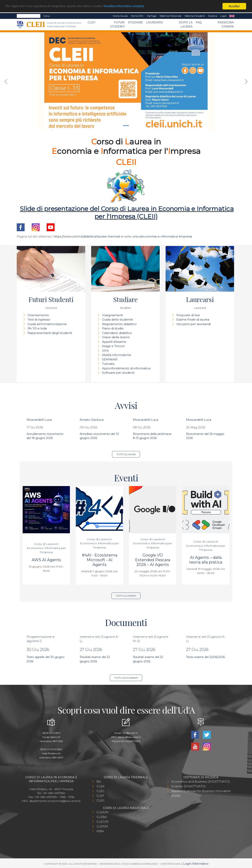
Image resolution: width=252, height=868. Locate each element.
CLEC (101, 791)
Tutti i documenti (126, 678)
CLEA (101, 786)
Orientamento (38, 315)
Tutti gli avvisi (126, 454)
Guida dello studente (118, 319)
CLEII (91, 22)
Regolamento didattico (119, 324)
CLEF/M (102, 826)
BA (99, 782)
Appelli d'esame (114, 342)
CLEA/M (102, 812)
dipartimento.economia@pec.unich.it (55, 801)
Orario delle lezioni (116, 337)
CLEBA (102, 817)
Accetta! (234, 6)
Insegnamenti (112, 315)
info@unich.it (130, 733)
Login (224, 16)
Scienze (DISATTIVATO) (189, 786)
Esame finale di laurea (193, 319)
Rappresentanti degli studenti (50, 333)
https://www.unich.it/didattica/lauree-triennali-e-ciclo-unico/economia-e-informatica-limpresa (123, 236)
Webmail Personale (170, 16)
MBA (100, 831)
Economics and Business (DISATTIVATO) (201, 782)
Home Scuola (120, 16)
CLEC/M (102, 822)
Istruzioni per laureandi (194, 324)
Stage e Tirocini (113, 346)
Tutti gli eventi (126, 596)
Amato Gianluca (92, 420)
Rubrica (213, 16)
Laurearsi (155, 22)
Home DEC (137, 16)
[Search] (29, 16)
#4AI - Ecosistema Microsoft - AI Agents (100, 560)
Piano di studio (113, 328)
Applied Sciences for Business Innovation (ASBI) (201, 793)
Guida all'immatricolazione (47, 324)
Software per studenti (118, 373)
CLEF (100, 796)
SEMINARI (110, 359)
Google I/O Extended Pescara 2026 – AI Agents (153, 560)
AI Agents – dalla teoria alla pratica (206, 560)
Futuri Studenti (117, 24)
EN (232, 16)
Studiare (135, 22)
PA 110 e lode (37, 328)
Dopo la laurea (186, 24)
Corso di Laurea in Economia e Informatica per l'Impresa (46, 548)
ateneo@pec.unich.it (129, 737)
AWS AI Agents (46, 560)
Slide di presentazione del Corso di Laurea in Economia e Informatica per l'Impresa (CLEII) (127, 212)
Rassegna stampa (226, 24)
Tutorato (108, 364)
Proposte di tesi (188, 315)
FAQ (199, 22)
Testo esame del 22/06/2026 (205, 657)
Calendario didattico (117, 333)
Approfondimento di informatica (126, 368)
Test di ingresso (39, 319)
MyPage (152, 16)
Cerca (46, 16)
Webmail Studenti (195, 16)
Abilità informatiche (117, 355)
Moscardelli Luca (39, 420)
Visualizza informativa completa (130, 6)
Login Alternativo (196, 864)
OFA (105, 351)
